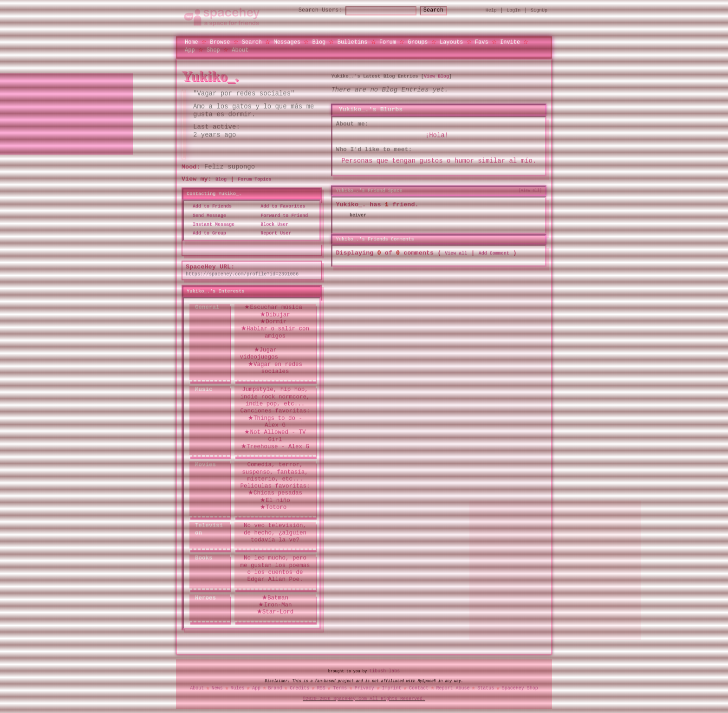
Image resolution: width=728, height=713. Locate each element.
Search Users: (312, 10)
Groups (418, 42)
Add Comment (494, 253)
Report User (273, 233)
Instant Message (211, 224)
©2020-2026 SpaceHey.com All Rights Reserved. (364, 699)
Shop (213, 49)
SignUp (539, 10)
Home (192, 42)
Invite (510, 42)
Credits (299, 688)
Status (486, 688)
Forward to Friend (281, 215)
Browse (220, 42)
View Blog (436, 76)
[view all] (530, 190)
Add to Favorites (280, 207)
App (190, 49)
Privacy (364, 688)
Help (491, 10)
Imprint (391, 688)
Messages (287, 42)
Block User (272, 224)
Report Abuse (453, 688)
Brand (275, 688)
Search (442, 10)
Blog (319, 42)
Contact (419, 688)
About (240, 49)
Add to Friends (209, 207)
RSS (321, 688)
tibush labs (384, 671)
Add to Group (207, 233)
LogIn (513, 10)
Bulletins (353, 42)
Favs (482, 42)
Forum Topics (254, 179)
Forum (388, 42)
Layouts (451, 42)
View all (456, 253)
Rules (237, 688)
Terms (340, 688)
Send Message (207, 215)
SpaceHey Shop (520, 688)
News (217, 688)
